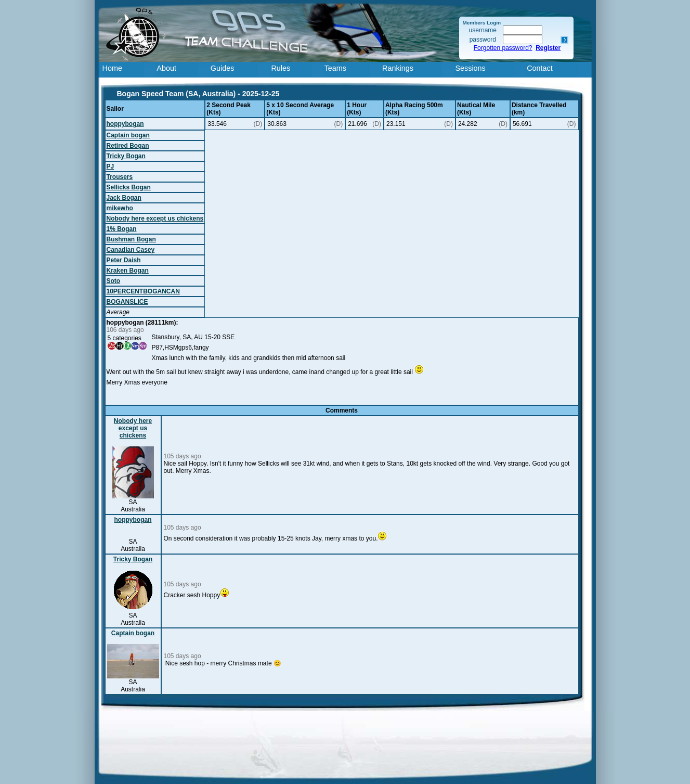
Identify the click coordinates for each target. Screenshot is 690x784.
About (166, 68)
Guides (223, 68)
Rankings (398, 68)
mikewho (120, 208)
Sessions (470, 68)
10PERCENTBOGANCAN (143, 291)
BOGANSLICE (127, 302)
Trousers (120, 177)
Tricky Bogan (126, 156)
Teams (335, 68)
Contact (540, 68)
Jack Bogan (124, 198)
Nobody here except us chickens (155, 219)
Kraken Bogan (128, 271)
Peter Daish (124, 260)
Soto (114, 281)
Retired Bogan (128, 146)
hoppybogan (125, 124)
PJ (110, 166)
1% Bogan (122, 229)
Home (112, 68)
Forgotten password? (503, 48)
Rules (281, 68)
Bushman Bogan (131, 239)
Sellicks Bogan (129, 187)
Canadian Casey (131, 250)
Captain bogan (128, 135)
